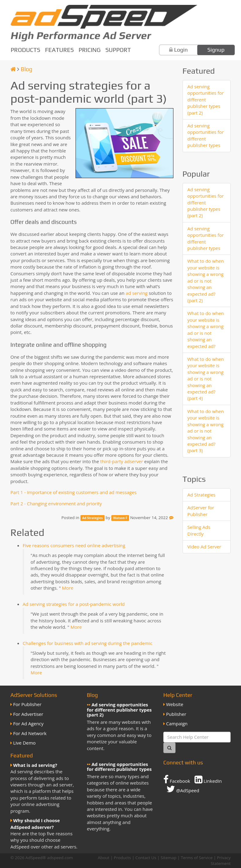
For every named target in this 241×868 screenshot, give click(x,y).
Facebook (177, 779)
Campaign (177, 723)
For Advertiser (28, 714)
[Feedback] (171, 518)
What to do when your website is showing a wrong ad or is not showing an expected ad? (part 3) (206, 431)
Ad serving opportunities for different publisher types (206, 135)
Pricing (90, 50)
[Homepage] (13, 69)
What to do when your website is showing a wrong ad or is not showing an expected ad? (206, 330)
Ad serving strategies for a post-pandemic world (74, 604)
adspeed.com (60, 858)
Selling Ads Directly (199, 530)
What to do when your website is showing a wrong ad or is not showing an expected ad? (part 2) (206, 281)
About (104, 858)
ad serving (137, 293)
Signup (216, 50)
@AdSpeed (183, 789)
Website (175, 704)
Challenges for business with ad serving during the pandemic (87, 643)
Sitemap (168, 858)
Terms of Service (197, 858)
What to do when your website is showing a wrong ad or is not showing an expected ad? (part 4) (206, 379)
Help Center (178, 695)
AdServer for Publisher (201, 511)
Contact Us (146, 858)
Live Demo (24, 743)
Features (59, 50)
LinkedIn (208, 779)
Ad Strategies (93, 518)
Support (118, 50)
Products (26, 50)
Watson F (120, 518)
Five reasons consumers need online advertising (74, 545)
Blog (27, 69)
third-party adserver (122, 461)
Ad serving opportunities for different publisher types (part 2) (206, 100)
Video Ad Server (204, 547)
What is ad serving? (35, 765)
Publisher (176, 714)
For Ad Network (30, 733)
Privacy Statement (221, 861)
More (68, 588)
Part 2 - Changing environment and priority (56, 504)
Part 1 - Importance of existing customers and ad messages (73, 492)
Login (181, 50)
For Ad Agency (28, 723)
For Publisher (27, 704)
